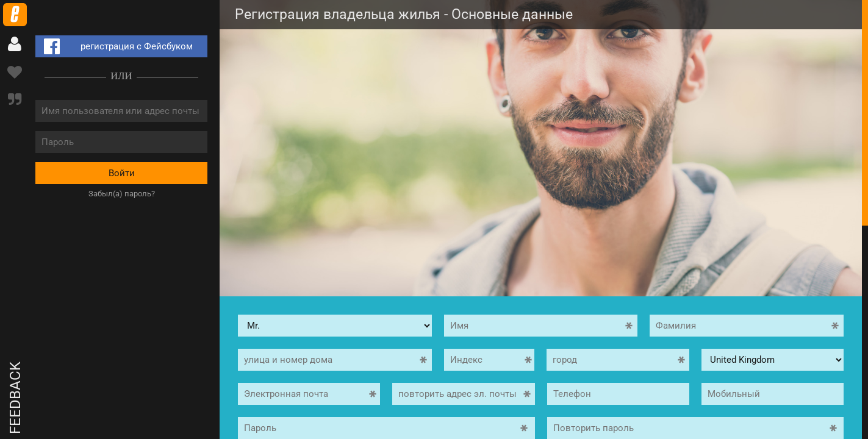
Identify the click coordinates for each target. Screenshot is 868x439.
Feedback (15, 398)
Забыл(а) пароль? (122, 194)
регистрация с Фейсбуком (116, 47)
